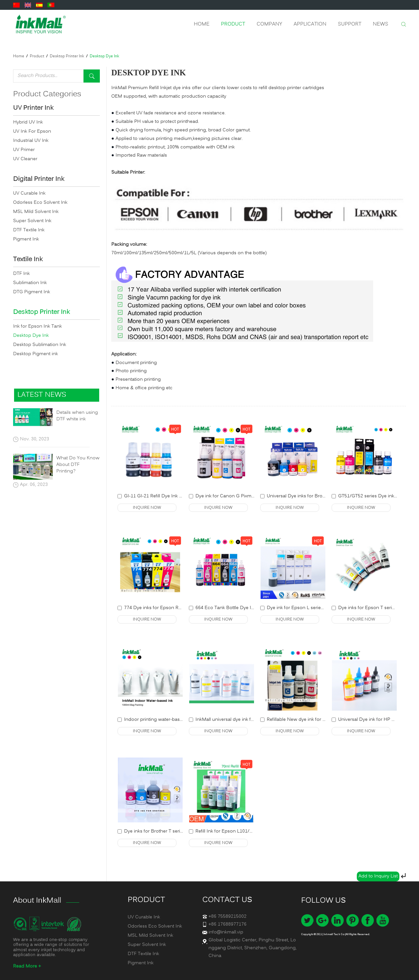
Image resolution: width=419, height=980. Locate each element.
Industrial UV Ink (31, 141)
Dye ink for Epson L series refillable (304, 608)
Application (310, 24)
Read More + (27, 966)
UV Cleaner (25, 159)
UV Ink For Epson (32, 132)
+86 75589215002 (228, 917)
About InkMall (37, 901)
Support (350, 24)
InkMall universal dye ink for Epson (233, 720)
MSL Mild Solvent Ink (36, 212)
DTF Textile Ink (29, 230)
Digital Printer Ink (39, 180)
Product (233, 24)
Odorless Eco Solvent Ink (40, 203)
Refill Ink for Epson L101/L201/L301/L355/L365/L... (250, 831)
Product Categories (47, 94)
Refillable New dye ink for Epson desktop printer (319, 720)
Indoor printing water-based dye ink (163, 720)
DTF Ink (21, 274)
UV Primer (24, 150)
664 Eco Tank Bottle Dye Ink (226, 608)
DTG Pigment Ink (32, 292)
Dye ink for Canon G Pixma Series (232, 496)
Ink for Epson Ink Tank (37, 327)
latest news (42, 395)
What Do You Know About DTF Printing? (78, 465)
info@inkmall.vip (226, 932)
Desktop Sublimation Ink (40, 345)
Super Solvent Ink (32, 221)
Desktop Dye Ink (104, 56)
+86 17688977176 (228, 924)
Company (269, 24)
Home (202, 24)
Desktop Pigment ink (36, 354)
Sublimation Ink (30, 283)
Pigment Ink (26, 239)
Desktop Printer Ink (67, 56)
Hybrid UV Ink (28, 122)
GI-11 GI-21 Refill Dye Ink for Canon (163, 496)
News (381, 24)
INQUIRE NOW (147, 508)
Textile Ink (28, 260)
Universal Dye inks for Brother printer (307, 496)
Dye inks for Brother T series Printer (162, 831)
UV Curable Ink (29, 193)
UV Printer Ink (33, 108)
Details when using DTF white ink (77, 416)
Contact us (227, 900)
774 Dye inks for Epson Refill (155, 608)
